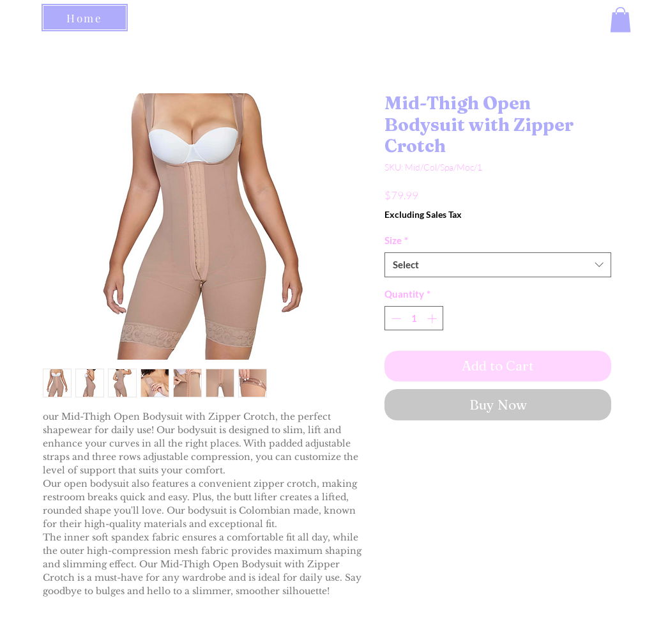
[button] (620, 19)
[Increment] (433, 318)
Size (396, 240)
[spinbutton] (414, 318)
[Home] (85, 18)
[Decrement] (395, 318)
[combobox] (498, 265)
